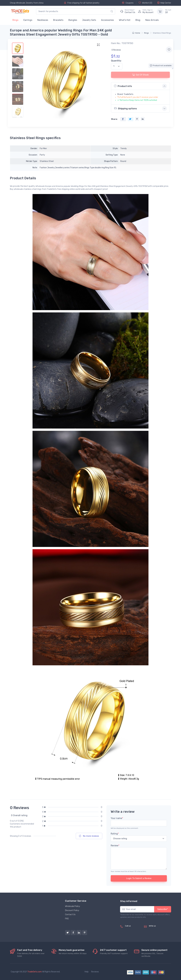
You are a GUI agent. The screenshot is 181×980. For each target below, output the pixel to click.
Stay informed (129, 901)
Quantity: (116, 61)
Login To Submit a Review (139, 878)
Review (115, 846)
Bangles (73, 20)
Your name (117, 818)
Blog (138, 20)
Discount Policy (72, 910)
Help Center (164, 3)
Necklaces (43, 20)
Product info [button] (123, 86)
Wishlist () (145, 3)
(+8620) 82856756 (130, 930)
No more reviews (89, 836)
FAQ (67, 919)
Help (87, 972)
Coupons (128, 3)
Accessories (107, 20)
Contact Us (70, 915)
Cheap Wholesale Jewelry (21, 3)
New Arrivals (152, 20)
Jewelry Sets (89, 20)
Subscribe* (163, 909)
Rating (115, 834)
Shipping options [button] (125, 108)
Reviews (95, 972)
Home (136, 33)
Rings (15, 20)
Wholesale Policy (73, 906)
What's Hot (125, 20)
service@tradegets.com (160, 929)
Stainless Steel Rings (162, 33)
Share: (114, 119)
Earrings (28, 20)
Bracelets (58, 20)
